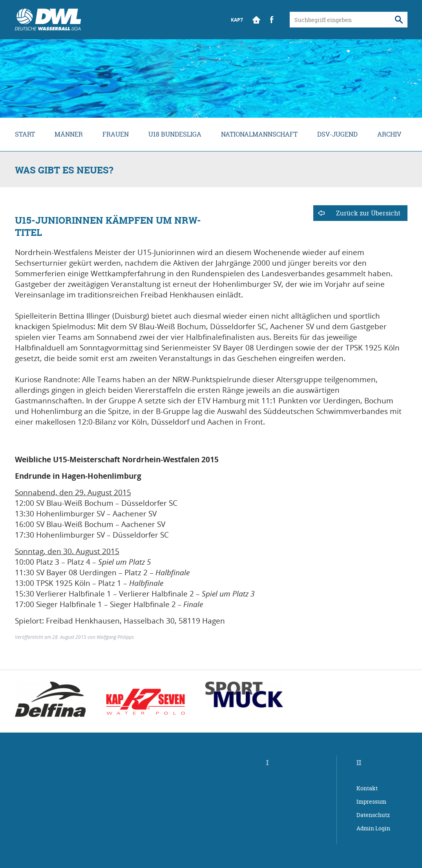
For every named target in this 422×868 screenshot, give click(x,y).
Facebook (272, 20)
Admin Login (373, 828)
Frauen (116, 134)
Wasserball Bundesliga (48, 20)
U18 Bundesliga (175, 134)
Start (256, 20)
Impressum (371, 801)
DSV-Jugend (337, 134)
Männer (69, 134)
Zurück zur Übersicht (368, 213)
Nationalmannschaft (259, 134)
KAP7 (237, 20)
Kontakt (367, 788)
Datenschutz (373, 815)
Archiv (389, 134)
